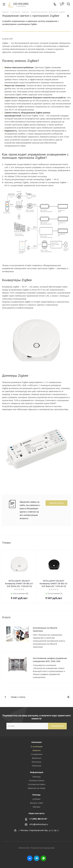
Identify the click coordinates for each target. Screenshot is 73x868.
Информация (37, 772)
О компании (37, 747)
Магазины (36, 762)
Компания (37, 742)
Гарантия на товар (36, 788)
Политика (36, 766)
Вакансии (36, 758)
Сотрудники (37, 754)
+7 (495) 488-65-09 (38, 819)
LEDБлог (36, 799)
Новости (36, 750)
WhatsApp (43, 858)
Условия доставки (37, 784)
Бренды (36, 807)
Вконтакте (30, 858)
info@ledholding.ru (39, 824)
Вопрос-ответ (37, 803)
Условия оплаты (37, 781)
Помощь (37, 777)
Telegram (37, 858)
